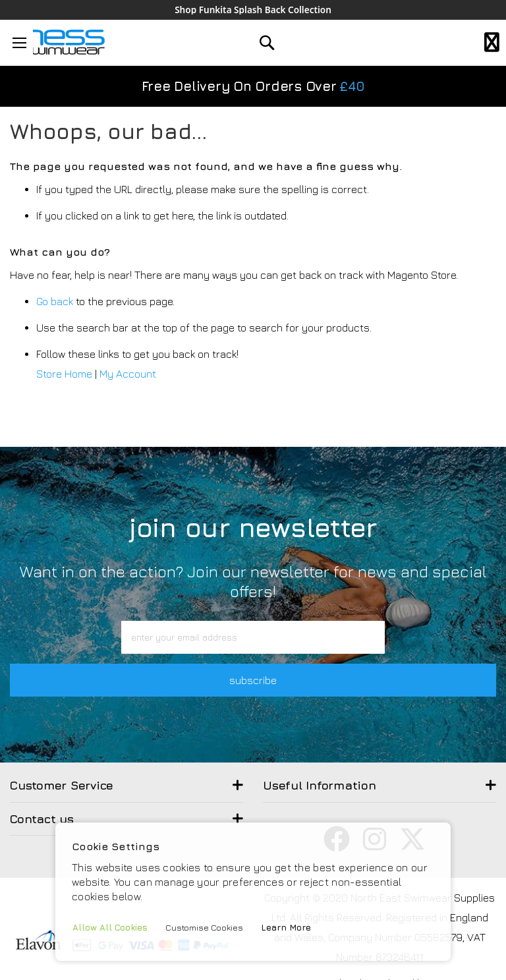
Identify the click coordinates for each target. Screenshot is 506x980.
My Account (128, 374)
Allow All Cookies (110, 927)
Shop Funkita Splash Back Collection (253, 10)
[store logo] (64, 43)
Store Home (64, 374)
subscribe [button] (253, 680)
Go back (55, 302)
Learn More (289, 927)
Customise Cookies (206, 927)
